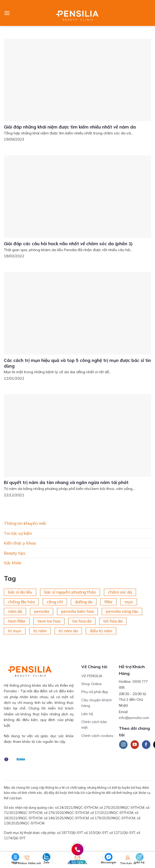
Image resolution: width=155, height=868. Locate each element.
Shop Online (91, 684)
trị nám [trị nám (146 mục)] (40, 630)
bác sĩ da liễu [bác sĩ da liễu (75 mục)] (20, 592)
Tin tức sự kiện (18, 533)
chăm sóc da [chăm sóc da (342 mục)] (120, 592)
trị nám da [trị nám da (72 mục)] (68, 630)
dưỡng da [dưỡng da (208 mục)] (84, 602)
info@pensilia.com (134, 718)
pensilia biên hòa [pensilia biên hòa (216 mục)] (77, 611)
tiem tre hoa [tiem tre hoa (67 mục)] (49, 621)
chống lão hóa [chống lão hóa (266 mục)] (21, 602)
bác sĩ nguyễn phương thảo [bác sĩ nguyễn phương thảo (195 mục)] (70, 592)
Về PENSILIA (92, 676)
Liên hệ (87, 714)
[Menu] (7, 13)
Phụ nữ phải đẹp (95, 692)
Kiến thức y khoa (20, 543)
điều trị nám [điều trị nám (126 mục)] (101, 630)
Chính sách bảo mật (94, 725)
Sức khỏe (13, 563)
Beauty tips (15, 553)
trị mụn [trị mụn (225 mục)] (15, 630)
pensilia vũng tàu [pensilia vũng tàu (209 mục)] (122, 611)
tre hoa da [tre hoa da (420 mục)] (82, 621)
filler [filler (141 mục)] (108, 602)
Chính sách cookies (97, 736)
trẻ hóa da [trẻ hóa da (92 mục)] (113, 621)
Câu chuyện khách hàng (97, 703)
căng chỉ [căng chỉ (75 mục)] (55, 602)
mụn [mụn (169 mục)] (129, 602)
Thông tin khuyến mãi (25, 523)
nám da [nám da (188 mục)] (15, 611)
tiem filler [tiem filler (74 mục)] (17, 621)
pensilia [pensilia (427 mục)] (42, 611)
